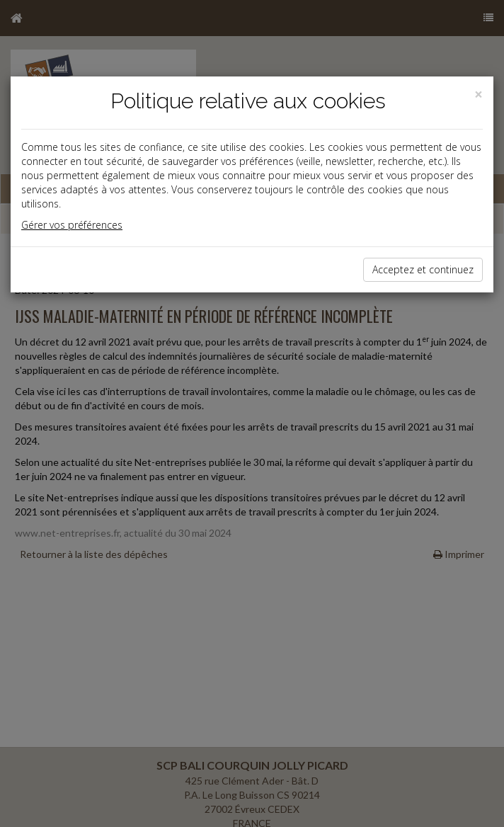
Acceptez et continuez (423, 269)
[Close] (479, 95)
